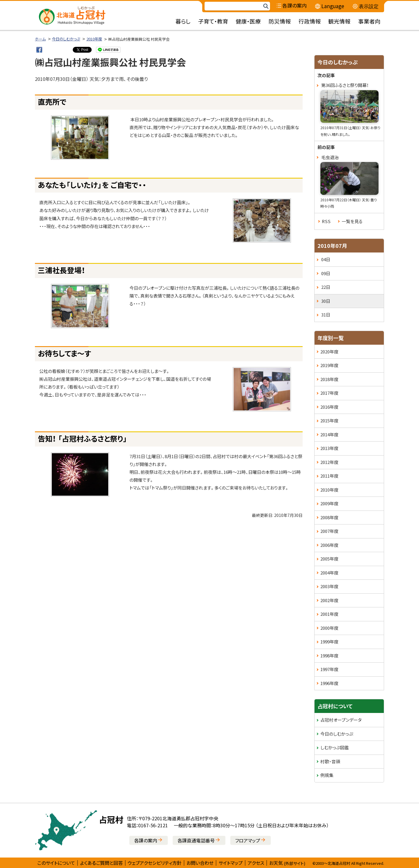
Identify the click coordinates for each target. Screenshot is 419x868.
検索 (266, 6)
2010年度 (94, 39)
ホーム (40, 39)
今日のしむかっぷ (66, 39)
